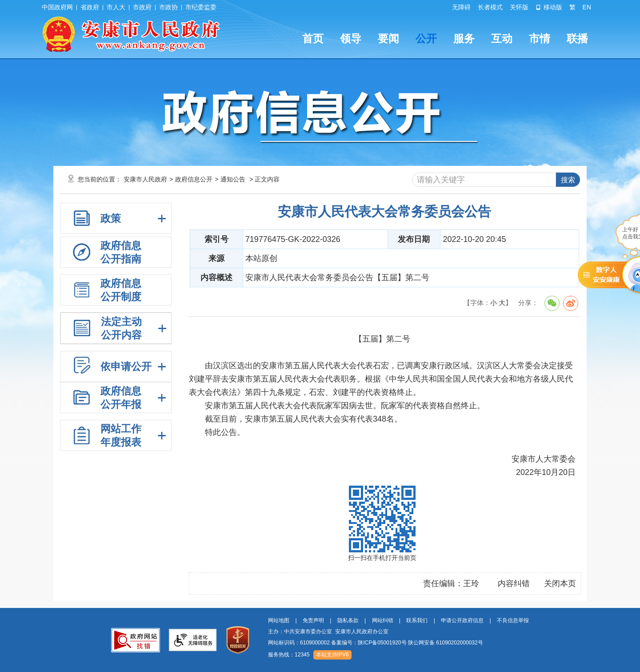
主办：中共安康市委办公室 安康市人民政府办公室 (328, 632)
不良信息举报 (513, 620)
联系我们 (417, 620)
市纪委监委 (201, 7)
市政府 (142, 7)
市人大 (116, 7)
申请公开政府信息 (462, 620)
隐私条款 (348, 620)
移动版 (549, 7)
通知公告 (233, 179)
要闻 (388, 38)
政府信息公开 (194, 179)
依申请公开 (126, 366)
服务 (464, 38)
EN (587, 7)
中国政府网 (57, 7)
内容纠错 (514, 583)
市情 (540, 38)
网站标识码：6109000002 (376, 643)
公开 (426, 38)
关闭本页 (560, 583)
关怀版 (519, 7)
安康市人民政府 (145, 179)
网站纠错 (383, 620)
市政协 (168, 7)
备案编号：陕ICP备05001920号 (369, 643)
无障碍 (461, 7)
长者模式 (490, 7)
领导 (351, 38)
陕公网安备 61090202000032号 (446, 643)
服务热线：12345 (289, 655)
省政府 (90, 7)
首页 (313, 38)
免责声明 (313, 620)
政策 (111, 218)
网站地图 (279, 620)
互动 (502, 38)
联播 (577, 38)
